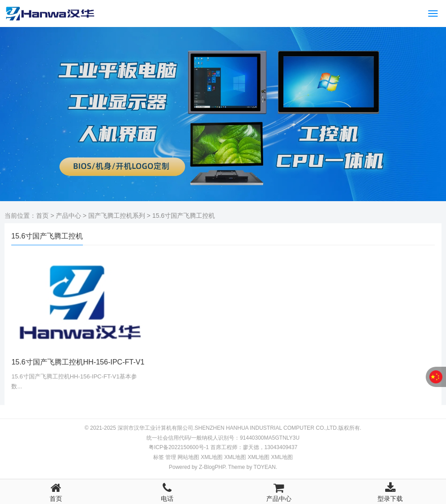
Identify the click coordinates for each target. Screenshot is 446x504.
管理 (171, 457)
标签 (159, 457)
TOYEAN (265, 467)
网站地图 (188, 457)
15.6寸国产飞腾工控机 (184, 216)
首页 (42, 216)
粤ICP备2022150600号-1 (179, 447)
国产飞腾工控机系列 (117, 216)
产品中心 (68, 216)
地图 (212, 457)
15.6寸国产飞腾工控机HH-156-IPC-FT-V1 (78, 362)
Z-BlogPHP (212, 467)
